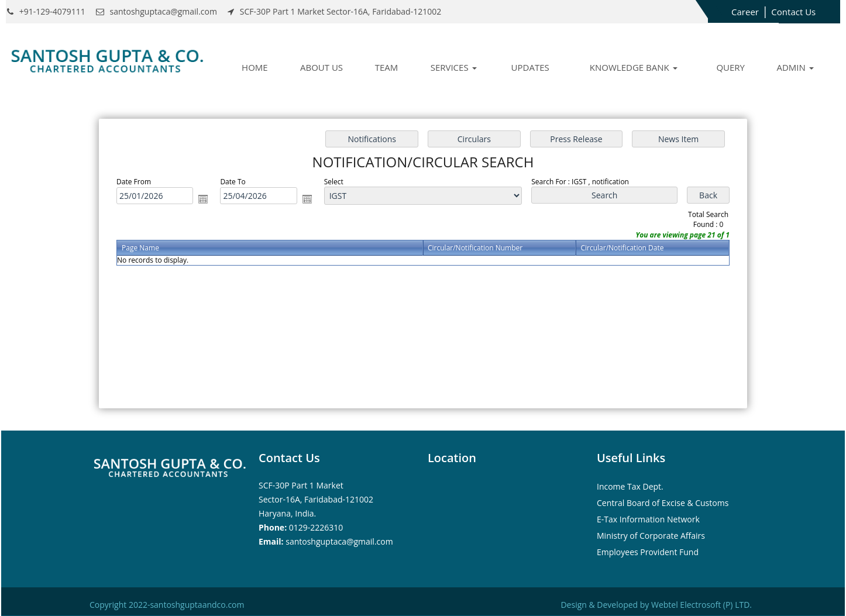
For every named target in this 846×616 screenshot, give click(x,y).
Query (730, 67)
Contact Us (793, 12)
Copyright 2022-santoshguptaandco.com (167, 605)
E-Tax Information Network (648, 519)
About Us (321, 67)
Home (255, 67)
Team (387, 67)
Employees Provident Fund (648, 552)
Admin (795, 67)
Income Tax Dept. (630, 486)
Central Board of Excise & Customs (663, 503)
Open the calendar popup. (203, 199)
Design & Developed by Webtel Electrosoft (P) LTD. (656, 605)
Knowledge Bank (634, 67)
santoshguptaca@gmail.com (339, 541)
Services (454, 67)
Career (745, 12)
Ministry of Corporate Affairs (651, 536)
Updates (530, 67)
